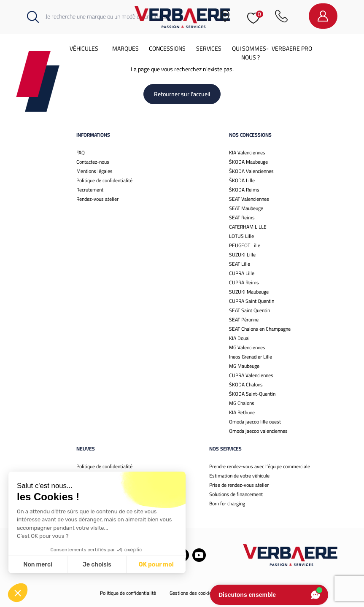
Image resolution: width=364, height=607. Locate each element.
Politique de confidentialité (104, 180)
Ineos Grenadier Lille (251, 357)
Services (209, 49)
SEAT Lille (240, 264)
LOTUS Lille (241, 236)
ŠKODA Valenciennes (251, 171)
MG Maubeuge (244, 366)
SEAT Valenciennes (249, 199)
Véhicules (84, 49)
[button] (18, 593)
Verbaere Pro (292, 49)
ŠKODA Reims (244, 190)
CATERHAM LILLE (248, 227)
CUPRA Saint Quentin (252, 301)
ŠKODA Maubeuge (248, 162)
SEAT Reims (242, 217)
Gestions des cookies (192, 593)
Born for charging (227, 503)
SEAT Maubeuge (246, 208)
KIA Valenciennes (247, 152)
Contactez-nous (93, 162)
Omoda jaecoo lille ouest (255, 422)
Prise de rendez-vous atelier (239, 485)
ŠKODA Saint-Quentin (252, 394)
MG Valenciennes (247, 347)
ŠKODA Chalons (246, 384)
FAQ (81, 152)
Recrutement (90, 190)
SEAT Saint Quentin (249, 310)
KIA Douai (239, 338)
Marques (125, 49)
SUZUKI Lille (242, 255)
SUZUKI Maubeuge (249, 292)
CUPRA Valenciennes (251, 375)
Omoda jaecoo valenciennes (258, 431)
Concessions (167, 49)
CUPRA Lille (242, 273)
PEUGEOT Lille (245, 245)
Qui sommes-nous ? (250, 53)
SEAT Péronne (244, 320)
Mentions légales (94, 171)
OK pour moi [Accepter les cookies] (156, 565)
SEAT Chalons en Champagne (260, 329)
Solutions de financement (236, 494)
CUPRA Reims (244, 282)
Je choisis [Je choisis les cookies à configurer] (97, 565)
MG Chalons (242, 403)
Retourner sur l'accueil (182, 94)
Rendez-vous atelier (97, 199)
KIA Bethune (242, 412)
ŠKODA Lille (242, 180)
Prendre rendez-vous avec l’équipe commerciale (260, 466)
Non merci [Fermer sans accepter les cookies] (38, 565)
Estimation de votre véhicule (239, 476)
